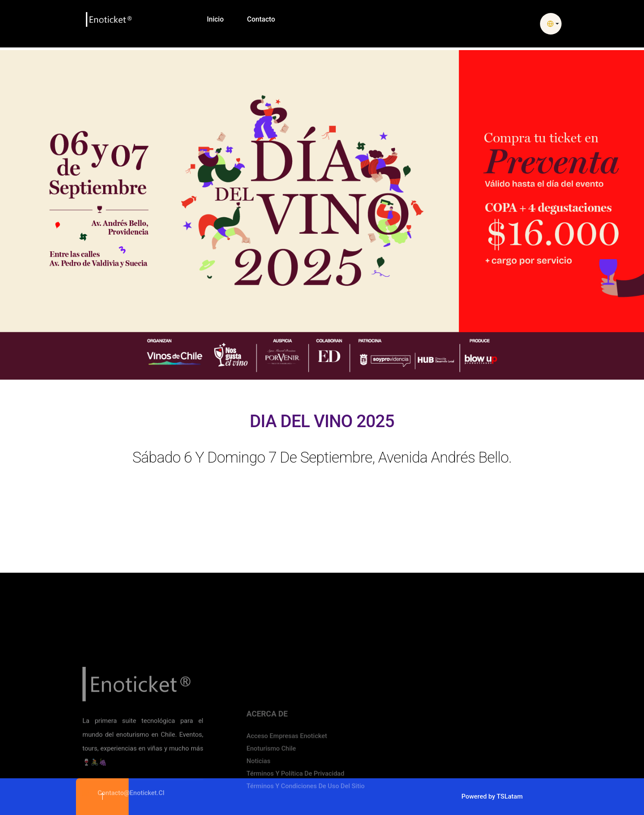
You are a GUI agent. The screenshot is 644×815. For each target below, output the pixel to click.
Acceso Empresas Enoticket (287, 791)
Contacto (261, 19)
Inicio (215, 19)
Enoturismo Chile (271, 804)
